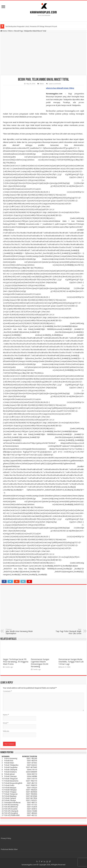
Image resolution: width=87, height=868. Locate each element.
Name (6, 715)
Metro (11, 31)
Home (4, 31)
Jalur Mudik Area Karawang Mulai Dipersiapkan (19, 631)
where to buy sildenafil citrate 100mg (60, 88)
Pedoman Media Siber (9, 849)
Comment (7, 691)
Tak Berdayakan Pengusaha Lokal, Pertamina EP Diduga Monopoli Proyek (31, 26)
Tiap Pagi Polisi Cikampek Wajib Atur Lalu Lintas (68, 631)
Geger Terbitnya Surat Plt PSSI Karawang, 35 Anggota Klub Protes (16, 662)
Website (6, 731)
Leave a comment (55, 84)
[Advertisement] (43, 54)
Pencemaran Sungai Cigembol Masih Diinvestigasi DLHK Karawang (40, 663)
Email (6, 723)
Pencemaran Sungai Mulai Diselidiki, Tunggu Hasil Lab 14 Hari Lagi (71, 662)
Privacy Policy (6, 838)
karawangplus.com (29, 865)
